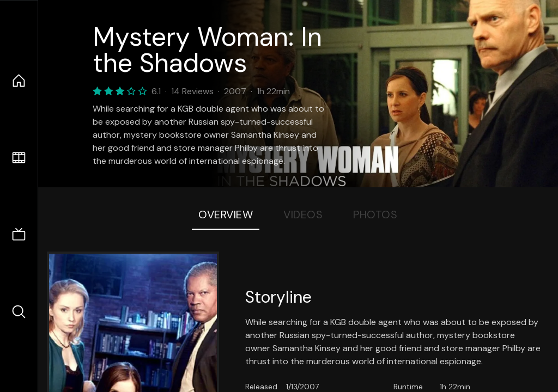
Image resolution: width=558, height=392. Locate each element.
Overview (226, 215)
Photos (375, 215)
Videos (303, 215)
